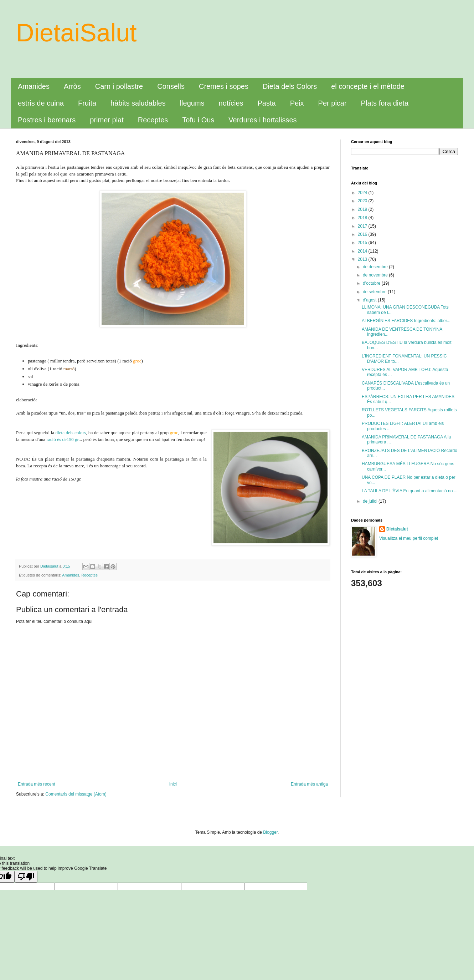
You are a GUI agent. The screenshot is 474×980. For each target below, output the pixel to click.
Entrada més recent (37, 784)
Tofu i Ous (198, 120)
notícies (231, 103)
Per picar (333, 103)
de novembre (376, 275)
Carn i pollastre (119, 86)
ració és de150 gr (63, 439)
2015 (363, 243)
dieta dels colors (71, 433)
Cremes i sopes (224, 86)
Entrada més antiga (309, 784)
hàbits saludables (138, 103)
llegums (192, 103)
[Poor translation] (26, 877)
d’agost (370, 300)
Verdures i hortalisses (262, 120)
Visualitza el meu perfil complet (409, 538)
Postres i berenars (47, 120)
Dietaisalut (397, 529)
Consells (171, 86)
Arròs (72, 86)
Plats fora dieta (385, 103)
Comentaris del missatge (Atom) (76, 794)
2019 (363, 209)
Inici (173, 784)
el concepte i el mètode (368, 86)
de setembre (375, 292)
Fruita (87, 103)
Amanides (34, 86)
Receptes (153, 120)
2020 (363, 201)
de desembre (376, 267)
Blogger (270, 832)
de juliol (371, 501)
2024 (363, 193)
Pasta (267, 103)
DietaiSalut (76, 33)
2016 (363, 234)
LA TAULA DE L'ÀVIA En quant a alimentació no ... (410, 491)
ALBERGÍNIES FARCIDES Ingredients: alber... (406, 321)
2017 (363, 226)
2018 (363, 218)
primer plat (107, 120)
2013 (363, 259)
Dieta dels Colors (290, 86)
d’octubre (372, 283)
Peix (297, 103)
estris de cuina (41, 103)
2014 (363, 251)
